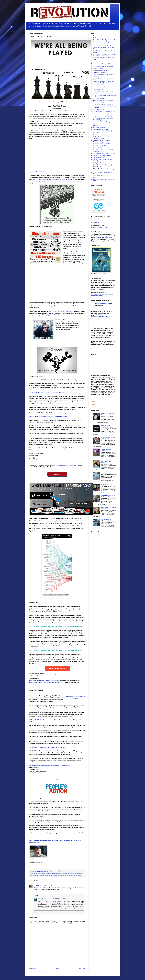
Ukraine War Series (98, 38)
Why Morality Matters (106, 519)
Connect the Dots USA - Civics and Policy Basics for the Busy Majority (104, 82)
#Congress (48, 874)
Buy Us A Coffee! (96, 219)
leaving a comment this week (63, 311)
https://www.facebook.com (103, 304)
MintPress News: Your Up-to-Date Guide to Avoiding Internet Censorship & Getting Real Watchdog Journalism (104, 118)
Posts (95, 402)
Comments (96, 405)
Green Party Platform (98, 99)
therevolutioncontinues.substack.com (101, 227)
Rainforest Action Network (36, 521)
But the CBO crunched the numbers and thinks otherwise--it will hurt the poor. (55, 179)
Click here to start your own (67, 465)
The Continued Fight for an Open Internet (104, 153)
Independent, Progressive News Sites (103, 104)
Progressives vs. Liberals (99, 135)
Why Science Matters (106, 473)
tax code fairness (73, 875)
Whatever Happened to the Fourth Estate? (108, 496)
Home (57, 968)
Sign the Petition (57, 669)
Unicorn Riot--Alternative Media (101, 167)
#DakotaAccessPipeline (57, 874)
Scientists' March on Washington (101, 144)
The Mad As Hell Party (106, 238)
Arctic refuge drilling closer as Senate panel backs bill (44, 680)
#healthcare (80, 874)
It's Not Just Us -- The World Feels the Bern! (108, 438)
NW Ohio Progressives (99, 127)
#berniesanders (37, 874)
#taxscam (46, 875)
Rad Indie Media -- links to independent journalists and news (103, 138)
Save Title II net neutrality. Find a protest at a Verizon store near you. (48, 417)
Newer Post (33, 968)
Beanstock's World (98, 69)
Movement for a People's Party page (102, 122)
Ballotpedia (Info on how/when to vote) (103, 67)
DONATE (57, 474)
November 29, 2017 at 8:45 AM (44, 885)
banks (59, 875)
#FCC (75, 874)
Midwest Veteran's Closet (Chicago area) (104, 115)
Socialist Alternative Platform (100, 148)
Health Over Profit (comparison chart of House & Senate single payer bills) (103, 101)
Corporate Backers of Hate (100, 87)
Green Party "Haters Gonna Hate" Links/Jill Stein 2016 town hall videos (104, 55)
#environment (66, 874)
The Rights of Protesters (99, 163)
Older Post (82, 968)
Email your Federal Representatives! (102, 93)
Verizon (80, 875)
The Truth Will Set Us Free (108, 485)
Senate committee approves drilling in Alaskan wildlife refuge (46, 682)
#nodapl (42, 875)
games (63, 875)
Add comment (33, 917)
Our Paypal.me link (96, 222)
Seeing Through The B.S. (100, 146)
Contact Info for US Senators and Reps (103, 85)
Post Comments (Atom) (42, 971)
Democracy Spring (98, 89)
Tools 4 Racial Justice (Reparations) (102, 165)
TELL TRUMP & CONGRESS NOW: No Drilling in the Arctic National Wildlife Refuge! (56, 626)
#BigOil (43, 874)
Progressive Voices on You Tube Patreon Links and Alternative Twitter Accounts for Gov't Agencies (104, 47)
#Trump (51, 875)
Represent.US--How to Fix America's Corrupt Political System (103, 141)
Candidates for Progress (99, 73)
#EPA (72, 874)
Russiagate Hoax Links (99, 44)
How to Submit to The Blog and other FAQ (104, 40)
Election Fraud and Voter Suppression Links (104, 42)
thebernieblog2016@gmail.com (100, 284)
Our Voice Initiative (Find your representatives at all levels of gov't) (102, 130)
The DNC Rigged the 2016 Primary (102, 155)
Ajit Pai (55, 875)
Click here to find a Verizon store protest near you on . (47, 393)
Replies (37, 896)
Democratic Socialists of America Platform (104, 91)
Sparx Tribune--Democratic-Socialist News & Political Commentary (104, 151)
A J (35, 885)
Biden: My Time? (105, 425)
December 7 (51, 313)
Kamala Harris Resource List (100, 110)
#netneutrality (36, 875)
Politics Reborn (97, 133)
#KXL (31, 875)
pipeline (67, 875)
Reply (35, 892)
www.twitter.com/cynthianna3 (100, 317)
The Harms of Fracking (99, 157)
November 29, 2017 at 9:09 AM (58, 899)
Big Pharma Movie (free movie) (101, 71)
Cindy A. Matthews (44, 899)
